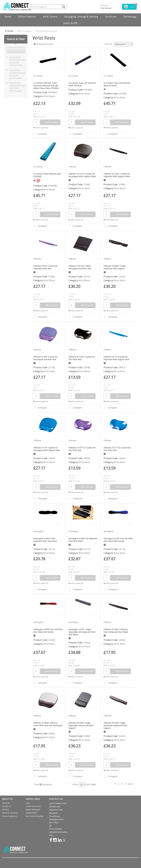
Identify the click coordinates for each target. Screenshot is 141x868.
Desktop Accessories (46, 31)
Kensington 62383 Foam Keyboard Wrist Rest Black (45, 540)
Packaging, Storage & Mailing (81, 17)
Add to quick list (41, 128)
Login (28, 803)
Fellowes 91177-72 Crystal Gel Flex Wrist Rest (117, 449)
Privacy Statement (9, 816)
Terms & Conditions (10, 813)
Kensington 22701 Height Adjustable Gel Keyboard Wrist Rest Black (82, 632)
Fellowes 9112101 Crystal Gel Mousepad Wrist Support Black (82, 175)
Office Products (27, 17)
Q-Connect (38, 76)
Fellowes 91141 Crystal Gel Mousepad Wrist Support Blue (47, 449)
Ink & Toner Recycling (34, 816)
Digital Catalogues (33, 809)
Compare (40, 134)
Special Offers (31, 813)
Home (8, 17)
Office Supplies (24, 31)
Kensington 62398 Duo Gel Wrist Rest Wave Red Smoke (48, 631)
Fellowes (72, 167)
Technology (130, 17)
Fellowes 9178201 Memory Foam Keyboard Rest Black (116, 631)
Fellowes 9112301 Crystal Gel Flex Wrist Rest (82, 358)
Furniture (111, 17)
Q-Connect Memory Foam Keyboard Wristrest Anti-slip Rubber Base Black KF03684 (46, 86)
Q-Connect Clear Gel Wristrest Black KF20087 (117, 84)
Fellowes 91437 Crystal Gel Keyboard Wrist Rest (45, 267)
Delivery (5, 809)
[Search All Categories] (47, 7)
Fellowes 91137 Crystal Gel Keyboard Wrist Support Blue (116, 358)
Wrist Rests (49, 96)
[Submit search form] (64, 7)
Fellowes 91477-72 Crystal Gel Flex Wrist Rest (82, 449)
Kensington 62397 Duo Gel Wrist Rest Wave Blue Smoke (118, 540)
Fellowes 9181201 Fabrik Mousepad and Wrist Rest (80, 267)
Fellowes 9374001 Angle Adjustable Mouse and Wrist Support (81, 725)
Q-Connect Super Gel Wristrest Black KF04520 (82, 84)
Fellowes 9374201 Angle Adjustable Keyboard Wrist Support (115, 725)
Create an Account (33, 806)
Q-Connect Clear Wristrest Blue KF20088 (47, 175)
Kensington (38, 531)
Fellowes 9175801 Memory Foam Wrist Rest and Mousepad (48, 724)
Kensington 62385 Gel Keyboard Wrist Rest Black (83, 540)
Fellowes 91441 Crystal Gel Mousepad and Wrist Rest (45, 358)
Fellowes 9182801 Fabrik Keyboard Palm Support (115, 267)
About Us (6, 803)
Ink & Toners (50, 17)
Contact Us (6, 806)
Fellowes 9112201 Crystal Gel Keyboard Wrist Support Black (117, 175)
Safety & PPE (70, 23)
